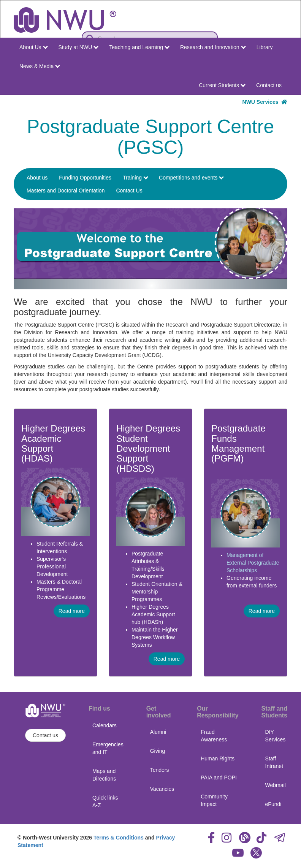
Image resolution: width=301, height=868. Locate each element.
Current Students (222, 85)
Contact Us (129, 190)
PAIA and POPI (219, 778)
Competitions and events (191, 178)
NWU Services (265, 102)
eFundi (273, 804)
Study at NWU (79, 47)
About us (37, 178)
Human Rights (218, 759)
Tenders (160, 770)
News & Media (40, 66)
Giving (158, 751)
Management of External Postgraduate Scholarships (253, 563)
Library (265, 47)
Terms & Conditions (119, 838)
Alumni (158, 732)
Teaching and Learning (139, 47)
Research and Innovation (213, 47)
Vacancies (162, 789)
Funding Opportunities (85, 178)
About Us (33, 47)
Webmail (276, 785)
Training (135, 178)
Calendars (105, 725)
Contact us (269, 85)
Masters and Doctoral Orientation (66, 190)
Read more (72, 611)
